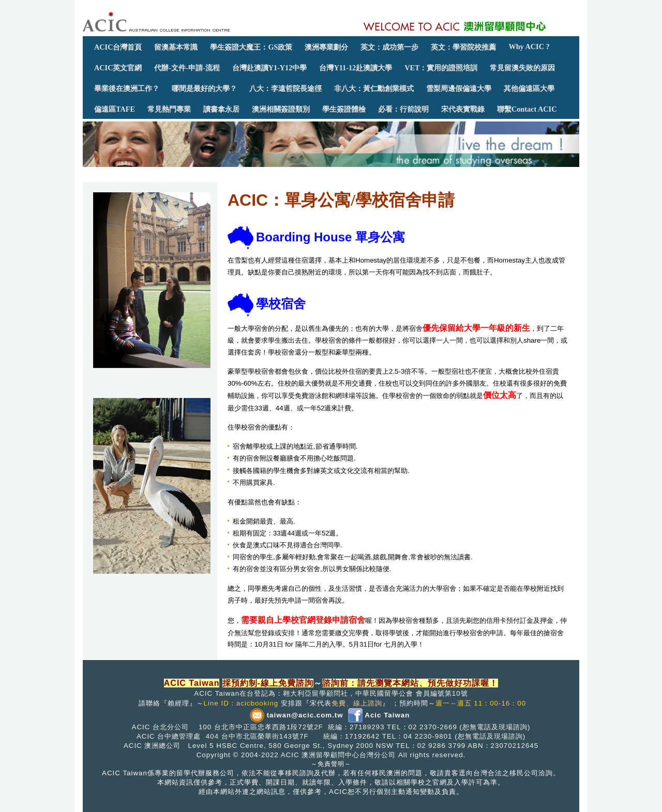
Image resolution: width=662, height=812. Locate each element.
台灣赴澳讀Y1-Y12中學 (270, 68)
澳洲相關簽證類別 (281, 109)
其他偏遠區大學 (529, 88)
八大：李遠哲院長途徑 (285, 88)
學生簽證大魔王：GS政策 (251, 47)
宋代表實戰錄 (463, 109)
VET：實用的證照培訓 (441, 68)
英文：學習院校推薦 (463, 47)
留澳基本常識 (176, 47)
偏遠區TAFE (115, 109)
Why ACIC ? (529, 47)
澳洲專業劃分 (326, 47)
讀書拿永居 (221, 109)
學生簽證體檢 (344, 109)
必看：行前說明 (403, 109)
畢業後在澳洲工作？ (127, 88)
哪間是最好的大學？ (204, 88)
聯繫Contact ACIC (527, 109)
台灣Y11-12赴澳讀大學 (356, 68)
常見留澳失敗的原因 (522, 68)
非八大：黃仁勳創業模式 (374, 88)
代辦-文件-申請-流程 (187, 68)
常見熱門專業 (169, 109)
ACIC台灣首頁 (118, 47)
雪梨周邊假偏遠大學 (459, 88)
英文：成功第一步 (389, 47)
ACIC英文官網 (118, 68)
